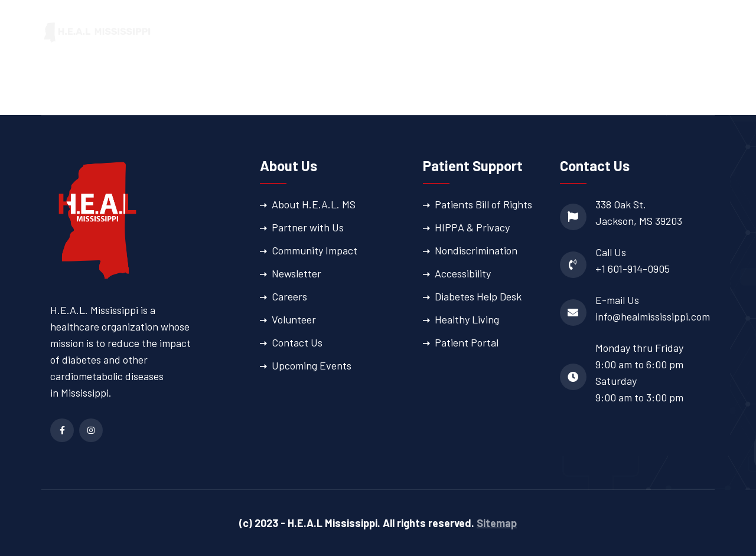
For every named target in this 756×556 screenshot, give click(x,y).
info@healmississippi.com (653, 316)
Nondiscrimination (476, 250)
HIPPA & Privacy (472, 227)
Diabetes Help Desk (478, 296)
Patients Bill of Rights (483, 204)
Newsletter (296, 273)
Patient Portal (681, 32)
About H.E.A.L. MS (314, 204)
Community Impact (315, 250)
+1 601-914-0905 (633, 269)
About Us (306, 32)
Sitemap (497, 523)
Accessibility (463, 273)
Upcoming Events (312, 365)
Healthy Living (467, 319)
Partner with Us (308, 227)
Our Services (382, 32)
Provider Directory (580, 32)
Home (257, 32)
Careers (289, 296)
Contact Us (297, 342)
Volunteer (294, 319)
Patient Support (474, 32)
